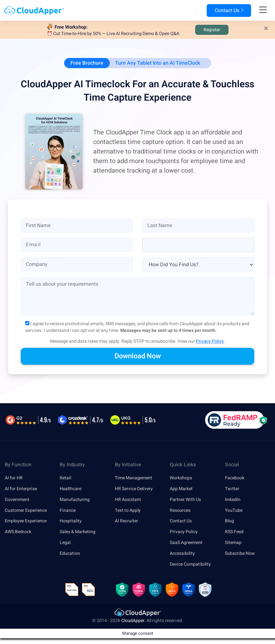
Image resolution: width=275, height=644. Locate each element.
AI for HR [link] (14, 478)
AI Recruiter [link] (126, 521)
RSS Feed (234, 532)
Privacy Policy (210, 341)
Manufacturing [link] (75, 500)
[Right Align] (263, 10)
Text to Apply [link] (128, 510)
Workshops (181, 478)
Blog (229, 521)
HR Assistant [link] (128, 500)
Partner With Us (185, 500)
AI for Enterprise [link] (21, 489)
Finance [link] (68, 510)
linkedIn (233, 500)
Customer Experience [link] (26, 510)
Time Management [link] (134, 478)
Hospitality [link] (71, 521)
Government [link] (17, 500)
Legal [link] (65, 543)
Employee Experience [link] (26, 521)
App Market (181, 489)
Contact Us (229, 11)
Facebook (235, 478)
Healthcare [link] (71, 489)
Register (212, 30)
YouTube (234, 510)
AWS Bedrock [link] (18, 532)
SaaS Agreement (186, 543)
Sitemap (233, 543)
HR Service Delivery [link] (134, 489)
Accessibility (182, 553)
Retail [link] (65, 478)
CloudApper (133, 621)
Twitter (232, 489)
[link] (137, 612)
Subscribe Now (240, 553)
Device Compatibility (190, 564)
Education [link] (70, 553)
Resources (180, 510)
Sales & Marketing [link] (78, 532)
